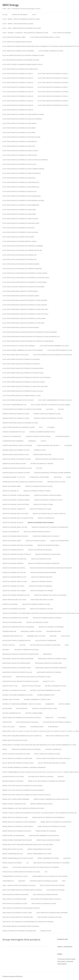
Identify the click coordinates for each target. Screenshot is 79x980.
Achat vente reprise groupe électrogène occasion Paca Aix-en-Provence (27, 377)
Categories (51, 427)
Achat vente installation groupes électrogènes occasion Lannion (25, 273)
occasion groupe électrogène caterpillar (57, 722)
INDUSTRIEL (53, 636)
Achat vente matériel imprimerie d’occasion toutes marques (23, 350)
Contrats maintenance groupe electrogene (17, 445)
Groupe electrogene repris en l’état (15, 577)
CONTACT (44, 441)
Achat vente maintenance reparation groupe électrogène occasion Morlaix (28, 341)
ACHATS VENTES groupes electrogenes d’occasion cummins (51, 405)
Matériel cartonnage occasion (56, 686)
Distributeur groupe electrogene (42, 464)
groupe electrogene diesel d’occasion (15, 514)
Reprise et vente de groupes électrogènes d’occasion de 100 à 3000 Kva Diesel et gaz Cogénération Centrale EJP (39, 813)
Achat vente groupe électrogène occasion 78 (18, 92)
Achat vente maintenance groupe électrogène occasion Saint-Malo (25, 309)
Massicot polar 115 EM (10, 686)
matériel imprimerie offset (46, 695)
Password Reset (53, 727)
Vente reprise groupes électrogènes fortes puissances (21, 926)
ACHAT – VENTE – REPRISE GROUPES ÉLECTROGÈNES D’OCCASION (22, 28)
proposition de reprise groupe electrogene (26, 749)
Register (61, 777)
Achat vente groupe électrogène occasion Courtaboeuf (22, 173)
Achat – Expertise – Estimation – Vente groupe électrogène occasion (25, 33)
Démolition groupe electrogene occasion (17, 459)
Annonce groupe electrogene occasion (16, 418)
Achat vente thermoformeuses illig (14, 405)
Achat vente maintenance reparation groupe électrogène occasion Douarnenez (30, 332)
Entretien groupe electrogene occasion (16, 473)
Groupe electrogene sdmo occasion (15, 582)
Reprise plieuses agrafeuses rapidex (48, 840)
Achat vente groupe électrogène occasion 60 (53, 83)
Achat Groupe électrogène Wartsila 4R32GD (17, 42)
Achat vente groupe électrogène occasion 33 (18, 78)
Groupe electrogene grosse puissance (15, 536)
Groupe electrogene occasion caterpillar (17, 554)
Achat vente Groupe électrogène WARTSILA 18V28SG (19, 241)
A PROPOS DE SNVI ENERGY (20, 15)
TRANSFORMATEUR (8, 881)
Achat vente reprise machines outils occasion (18, 400)
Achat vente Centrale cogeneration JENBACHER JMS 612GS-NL (22, 64)
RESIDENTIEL (67, 858)
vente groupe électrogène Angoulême (15, 895)
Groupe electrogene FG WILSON (13, 523)
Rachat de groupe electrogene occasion (16, 754)
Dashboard (68, 445)
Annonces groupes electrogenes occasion (48, 418)
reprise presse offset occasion (13, 849)
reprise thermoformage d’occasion (39, 849)
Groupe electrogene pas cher (41, 559)
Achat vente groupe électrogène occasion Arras (19, 128)
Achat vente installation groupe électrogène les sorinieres (23, 246)
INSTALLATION (65, 636)
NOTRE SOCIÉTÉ (7, 722)
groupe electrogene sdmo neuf (42, 577)
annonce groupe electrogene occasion (47, 414)
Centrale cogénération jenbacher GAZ (42, 432)
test (46, 872)
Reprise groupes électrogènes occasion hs (17, 831)
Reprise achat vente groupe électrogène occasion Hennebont (23, 790)
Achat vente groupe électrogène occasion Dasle (19, 178)
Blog (41, 427)
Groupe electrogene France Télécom (15, 527)
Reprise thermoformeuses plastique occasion (18, 858)
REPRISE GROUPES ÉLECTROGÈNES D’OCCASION (52, 826)
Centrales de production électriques (38, 436)
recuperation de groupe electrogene (41, 777)
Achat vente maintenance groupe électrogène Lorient (21, 296)
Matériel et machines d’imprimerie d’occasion (45, 690)
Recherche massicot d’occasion (13, 777)
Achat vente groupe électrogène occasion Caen (19, 146)
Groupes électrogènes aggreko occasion (36, 604)
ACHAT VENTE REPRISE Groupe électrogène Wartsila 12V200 (21, 396)
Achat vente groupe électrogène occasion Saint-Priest (21, 223)
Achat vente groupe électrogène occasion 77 (53, 87)
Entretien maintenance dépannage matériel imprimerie (52, 473)
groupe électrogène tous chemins (14, 591)
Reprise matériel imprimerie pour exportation (44, 836)
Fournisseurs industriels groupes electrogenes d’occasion (23, 482)
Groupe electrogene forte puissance (41, 523)
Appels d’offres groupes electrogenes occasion (19, 427)
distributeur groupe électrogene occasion (17, 468)
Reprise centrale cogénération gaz (14, 804)
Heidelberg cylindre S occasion (31, 631)
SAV (27, 863)
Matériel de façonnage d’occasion (14, 690)
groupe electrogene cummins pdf (14, 509)
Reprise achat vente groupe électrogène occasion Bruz (47, 781)
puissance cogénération (53, 749)
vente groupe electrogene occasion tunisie (17, 913)
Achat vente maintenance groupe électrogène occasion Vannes (24, 318)
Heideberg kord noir (9, 631)
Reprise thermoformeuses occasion (39, 854)
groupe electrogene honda (12, 541)
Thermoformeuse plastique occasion (15, 876)
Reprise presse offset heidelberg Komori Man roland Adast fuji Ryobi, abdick (28, 845)
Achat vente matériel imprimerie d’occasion (54, 346)
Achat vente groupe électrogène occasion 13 (18, 74)
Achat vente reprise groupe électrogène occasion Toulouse (23, 391)
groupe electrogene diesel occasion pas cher (18, 518)
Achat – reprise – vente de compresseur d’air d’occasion (21, 19)
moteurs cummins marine (34, 713)
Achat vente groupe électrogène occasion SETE (19, 228)
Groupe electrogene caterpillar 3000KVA (48, 495)
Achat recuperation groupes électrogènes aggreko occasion (23, 55)
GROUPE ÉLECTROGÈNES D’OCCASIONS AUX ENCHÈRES (50, 595)
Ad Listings (50, 409)
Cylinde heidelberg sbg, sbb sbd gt (48, 445)
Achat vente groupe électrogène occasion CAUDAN (20, 155)
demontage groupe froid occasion (14, 464)
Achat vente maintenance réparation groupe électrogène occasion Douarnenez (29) (31, 337)
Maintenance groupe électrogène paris (48, 663)
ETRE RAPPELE (58, 477)
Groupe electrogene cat (11, 491)
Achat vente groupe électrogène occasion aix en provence (22, 119)
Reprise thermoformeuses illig (13, 854)
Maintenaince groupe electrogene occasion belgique (21, 654)
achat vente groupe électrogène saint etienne (18, 237)
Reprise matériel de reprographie (13, 836)
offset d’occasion (8, 727)
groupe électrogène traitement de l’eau (16, 595)
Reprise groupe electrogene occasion (15, 817)
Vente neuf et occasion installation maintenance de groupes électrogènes (28, 922)
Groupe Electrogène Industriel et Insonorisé (18, 545)
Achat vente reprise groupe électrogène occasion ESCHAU (53, 355)
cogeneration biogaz (62, 436)
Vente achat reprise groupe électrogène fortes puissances (22, 890)
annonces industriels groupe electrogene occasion (20, 423)
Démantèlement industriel (42, 455)
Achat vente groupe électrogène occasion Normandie (21, 205)
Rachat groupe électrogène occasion (47, 754)
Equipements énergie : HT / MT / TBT (14, 477)
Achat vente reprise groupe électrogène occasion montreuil (23, 368)
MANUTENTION (7, 677)
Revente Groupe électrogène (12, 863)
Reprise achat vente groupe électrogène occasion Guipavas (23, 786)
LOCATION (22, 645)
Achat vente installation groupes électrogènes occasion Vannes (25, 282)
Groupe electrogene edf (46, 518)
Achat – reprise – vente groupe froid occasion (18, 24)
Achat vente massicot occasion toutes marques (19, 346)
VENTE (64, 881)
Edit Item (39, 468)
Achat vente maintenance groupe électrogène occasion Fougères (25, 300)
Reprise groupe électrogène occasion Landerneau (19, 822)
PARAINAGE (22, 727)
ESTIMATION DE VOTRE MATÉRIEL (39, 477)
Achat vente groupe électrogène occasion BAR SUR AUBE (21, 137)
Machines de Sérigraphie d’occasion (26, 650)
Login (67, 645)
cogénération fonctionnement (13, 441)
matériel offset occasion (11, 699)
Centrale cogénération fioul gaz (14, 432)
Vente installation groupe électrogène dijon (18, 917)
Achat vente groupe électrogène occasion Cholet (19, 164)
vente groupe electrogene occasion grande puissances (21, 908)
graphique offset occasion (56, 482)
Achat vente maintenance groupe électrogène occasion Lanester (25, 305)
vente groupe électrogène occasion (15, 904)
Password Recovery (37, 727)
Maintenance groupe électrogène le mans (52, 659)
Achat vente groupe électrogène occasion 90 (18, 96)
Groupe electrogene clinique (43, 504)
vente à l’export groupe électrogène (52, 885)
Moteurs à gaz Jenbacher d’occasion (44, 709)
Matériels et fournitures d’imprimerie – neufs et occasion (22, 704)
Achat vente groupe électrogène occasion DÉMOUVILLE (21, 182)
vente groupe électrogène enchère (14, 899)
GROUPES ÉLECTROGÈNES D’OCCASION (14, 609)
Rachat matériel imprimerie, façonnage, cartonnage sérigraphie (24, 767)
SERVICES (5, 867)
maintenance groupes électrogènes (49, 672)
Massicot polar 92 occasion (31, 686)
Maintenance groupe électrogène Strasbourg (51, 668)
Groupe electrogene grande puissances (37, 532)
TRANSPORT (22, 881)
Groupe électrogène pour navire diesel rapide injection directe (51, 568)
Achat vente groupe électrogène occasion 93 (18, 105)
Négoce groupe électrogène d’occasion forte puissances (22, 718)
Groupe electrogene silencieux (42, 582)
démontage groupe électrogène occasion (49, 459)
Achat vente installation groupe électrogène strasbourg (22, 269)
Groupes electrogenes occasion (37, 622)
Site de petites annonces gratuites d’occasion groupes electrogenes (36, 867)
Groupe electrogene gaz (11, 532)
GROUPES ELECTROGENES (10, 604)
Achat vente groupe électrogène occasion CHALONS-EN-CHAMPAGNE (25, 160)
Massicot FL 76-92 (49, 681)
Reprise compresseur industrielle (42, 804)
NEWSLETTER (49, 718)
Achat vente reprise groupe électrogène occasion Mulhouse (23, 373)
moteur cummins (64, 704)
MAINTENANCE (48, 654)
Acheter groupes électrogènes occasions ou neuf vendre (22, 409)
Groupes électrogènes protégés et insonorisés (18, 627)
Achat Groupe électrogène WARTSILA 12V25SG (45, 37)
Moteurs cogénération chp (12, 713)
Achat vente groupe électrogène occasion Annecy (20, 123)
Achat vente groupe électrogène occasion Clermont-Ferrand (23, 169)
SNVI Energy (11, 5)
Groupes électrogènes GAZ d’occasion (15, 618)
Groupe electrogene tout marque (42, 591)
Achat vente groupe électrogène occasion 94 (53, 105)
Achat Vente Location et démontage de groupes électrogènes (23, 287)
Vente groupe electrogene (56, 890)
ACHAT (34, 15)
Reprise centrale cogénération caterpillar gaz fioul (51, 799)
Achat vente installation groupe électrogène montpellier (22, 250)
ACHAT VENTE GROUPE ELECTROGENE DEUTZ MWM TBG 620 (20, 69)
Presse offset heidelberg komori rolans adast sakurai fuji (22, 736)
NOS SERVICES (62, 718)
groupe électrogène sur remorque (41, 586)
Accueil (5, 15)
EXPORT (69, 477)
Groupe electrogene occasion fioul (15, 559)
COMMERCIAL (32, 441)
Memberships (50, 704)
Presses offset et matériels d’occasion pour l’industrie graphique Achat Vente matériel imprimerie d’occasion (39, 745)
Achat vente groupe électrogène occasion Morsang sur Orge (23, 201)
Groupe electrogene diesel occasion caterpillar (49, 514)
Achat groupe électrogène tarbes (14, 37)
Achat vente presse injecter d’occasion (16, 355)
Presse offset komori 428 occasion (57, 736)
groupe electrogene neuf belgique (40, 550)
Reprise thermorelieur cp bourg (48, 858)
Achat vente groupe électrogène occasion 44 (53, 78)
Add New (61, 409)
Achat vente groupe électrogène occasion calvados (20, 151)
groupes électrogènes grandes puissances (47, 618)
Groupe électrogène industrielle (48, 545)
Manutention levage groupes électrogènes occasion (20, 681)
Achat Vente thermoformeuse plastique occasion (55, 400)
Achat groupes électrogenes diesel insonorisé (18, 51)
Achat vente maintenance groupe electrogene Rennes (21, 328)
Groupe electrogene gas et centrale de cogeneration (50, 527)
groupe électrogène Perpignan (13, 563)
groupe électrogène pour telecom (14, 573)
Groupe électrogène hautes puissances (46, 536)
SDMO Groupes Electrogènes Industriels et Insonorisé (51, 863)
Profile (5, 749)
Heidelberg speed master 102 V (13, 636)
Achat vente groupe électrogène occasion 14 (53, 74)
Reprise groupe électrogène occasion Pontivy (56, 822)
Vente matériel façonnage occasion (49, 917)
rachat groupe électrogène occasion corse (17, 758)
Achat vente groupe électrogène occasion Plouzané (20, 219)
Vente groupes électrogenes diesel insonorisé (52, 913)
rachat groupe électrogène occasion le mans (18, 763)
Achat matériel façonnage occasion (51, 51)
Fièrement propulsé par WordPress (12, 976)
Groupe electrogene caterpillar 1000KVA (37, 491)
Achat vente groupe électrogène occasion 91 (53, 96)
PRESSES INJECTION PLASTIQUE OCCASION (15, 740)
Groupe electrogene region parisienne (43, 573)
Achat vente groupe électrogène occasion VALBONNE (20, 232)
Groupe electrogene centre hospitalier (16, 504)
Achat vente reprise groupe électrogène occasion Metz (21, 359)
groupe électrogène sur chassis (13, 586)
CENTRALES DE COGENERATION (12, 436)
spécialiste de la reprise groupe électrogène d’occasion (21, 872)
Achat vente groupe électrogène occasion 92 (18, 101)
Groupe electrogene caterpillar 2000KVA (16, 495)
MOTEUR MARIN (7, 709)
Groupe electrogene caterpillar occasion (48, 500)
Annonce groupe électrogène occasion (16, 414)
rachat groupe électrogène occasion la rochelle (54, 758)
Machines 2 (6, 650)
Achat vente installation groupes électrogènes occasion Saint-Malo (26, 278)
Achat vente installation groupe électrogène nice (20, 255)
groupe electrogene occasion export (48, 554)
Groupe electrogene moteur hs (13, 550)
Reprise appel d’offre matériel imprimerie (16, 799)
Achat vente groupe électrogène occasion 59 (18, 83)
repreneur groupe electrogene (13, 781)
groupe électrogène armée (12, 486)
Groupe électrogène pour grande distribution (44, 563)
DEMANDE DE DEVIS (40, 450)
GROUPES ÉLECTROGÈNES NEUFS (12, 622)
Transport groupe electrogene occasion (44, 881)
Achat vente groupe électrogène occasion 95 (18, 110)
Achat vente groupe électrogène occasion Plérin (19, 210)
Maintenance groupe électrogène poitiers (17, 668)
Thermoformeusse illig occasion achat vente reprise (50, 876)
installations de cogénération (46, 641)
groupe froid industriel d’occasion (14, 600)
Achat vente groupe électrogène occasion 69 (18, 87)
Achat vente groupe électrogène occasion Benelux (20, 142)
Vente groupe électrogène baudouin (45, 895)
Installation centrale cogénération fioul (17, 641)
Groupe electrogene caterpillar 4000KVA (16, 500)
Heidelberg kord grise (54, 631)
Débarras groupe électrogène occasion (16, 450)
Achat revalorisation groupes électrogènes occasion (21, 60)
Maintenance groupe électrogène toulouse (17, 672)
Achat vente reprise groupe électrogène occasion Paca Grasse (24, 382)
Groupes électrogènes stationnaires (51, 627)
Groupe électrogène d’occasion (40, 509)
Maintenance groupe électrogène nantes (17, 663)
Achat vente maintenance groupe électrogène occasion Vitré (23, 323)
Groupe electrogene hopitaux (36, 541)
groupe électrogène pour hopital (14, 568)
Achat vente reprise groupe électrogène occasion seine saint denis (25, 386)
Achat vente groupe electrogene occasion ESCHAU (20, 192)
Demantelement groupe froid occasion (16, 455)
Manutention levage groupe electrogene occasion (33, 677)
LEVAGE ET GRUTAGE (9, 645)
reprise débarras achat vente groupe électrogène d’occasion (23, 808)
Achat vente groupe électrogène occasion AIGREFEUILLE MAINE (23, 114)
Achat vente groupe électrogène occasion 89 (53, 92)
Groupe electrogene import (60, 541)
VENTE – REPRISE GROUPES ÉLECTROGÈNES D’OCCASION (19, 885)
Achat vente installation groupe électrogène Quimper (21, 264)
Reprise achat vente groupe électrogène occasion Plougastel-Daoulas (26, 795)
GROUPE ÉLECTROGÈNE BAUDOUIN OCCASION (39, 486)
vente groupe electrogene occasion (44, 904)
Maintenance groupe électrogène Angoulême (18, 659)
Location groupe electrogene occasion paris (45, 645)
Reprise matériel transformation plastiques (17, 840)
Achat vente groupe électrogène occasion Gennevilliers (22, 196)
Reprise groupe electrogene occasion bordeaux (48, 817)
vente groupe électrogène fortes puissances (46, 899)
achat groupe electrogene (62, 33)
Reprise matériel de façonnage (46, 831)
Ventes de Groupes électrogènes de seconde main (19, 931)
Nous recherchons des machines (27, 722)
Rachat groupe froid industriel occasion (52, 763)
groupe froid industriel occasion (42, 600)
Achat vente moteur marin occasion (60, 350)
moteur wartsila (22, 709)
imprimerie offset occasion (36, 636)
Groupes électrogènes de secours (41, 609)
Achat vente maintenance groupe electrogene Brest (20, 291)
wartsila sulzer (46, 931)
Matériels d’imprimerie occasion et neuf (37, 699)
